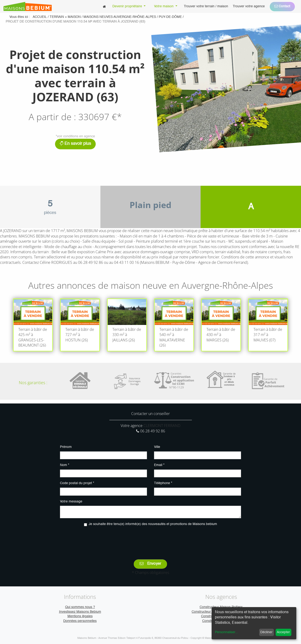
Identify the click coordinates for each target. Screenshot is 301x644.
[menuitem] (104, 6)
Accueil (40, 17)
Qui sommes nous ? (80, 607)
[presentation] (150, 540)
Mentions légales (80, 616)
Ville (157, 447)
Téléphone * (163, 483)
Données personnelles (80, 621)
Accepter (283, 632)
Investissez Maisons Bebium (80, 612)
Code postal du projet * (77, 483)
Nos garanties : (33, 383)
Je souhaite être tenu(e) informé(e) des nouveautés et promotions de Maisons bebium (153, 524)
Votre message (71, 502)
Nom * (65, 465)
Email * (159, 465)
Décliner (266, 632)
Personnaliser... (226, 632)
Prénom (66, 447)
